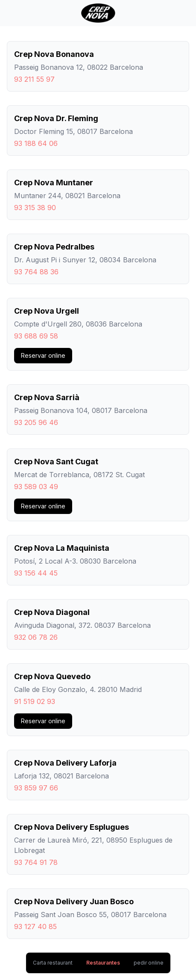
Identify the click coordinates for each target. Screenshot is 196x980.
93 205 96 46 (36, 422)
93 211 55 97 (34, 79)
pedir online (149, 963)
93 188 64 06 (36, 143)
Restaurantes (103, 963)
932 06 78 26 (36, 637)
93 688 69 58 (36, 336)
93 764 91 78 (36, 862)
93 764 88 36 (36, 272)
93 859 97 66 (36, 788)
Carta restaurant (53, 963)
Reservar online (43, 355)
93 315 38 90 (35, 208)
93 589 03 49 (36, 487)
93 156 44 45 (36, 573)
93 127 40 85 (35, 927)
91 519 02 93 (35, 701)
